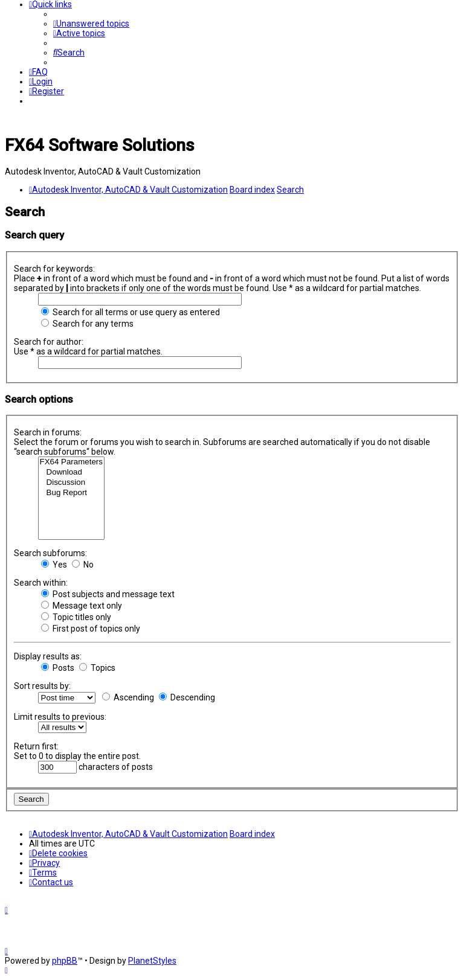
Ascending (128, 697)
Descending (187, 697)
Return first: (36, 746)
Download (71, 472)
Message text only (82, 606)
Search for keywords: (54, 269)
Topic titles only (76, 617)
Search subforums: (50, 553)
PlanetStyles (152, 961)
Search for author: (49, 342)
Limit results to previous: (60, 717)
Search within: (41, 583)
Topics (97, 668)
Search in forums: (48, 432)
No (83, 565)
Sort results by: (42, 686)
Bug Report (71, 493)
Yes (54, 565)
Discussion (71, 483)
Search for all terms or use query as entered (130, 312)
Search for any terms (87, 324)
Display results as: (48, 656)
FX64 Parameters (71, 462)
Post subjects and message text (108, 594)
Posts (58, 668)
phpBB (65, 961)
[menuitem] (91, 24)
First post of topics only (91, 629)
